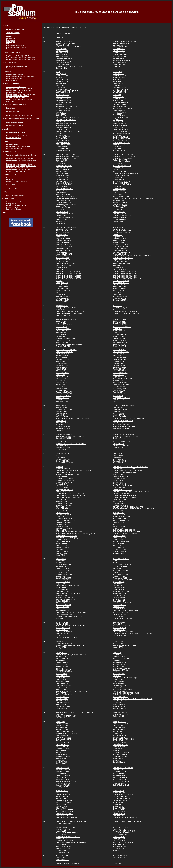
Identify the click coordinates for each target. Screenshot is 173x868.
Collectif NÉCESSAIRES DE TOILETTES (71, 626)
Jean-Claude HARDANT (65, 409)
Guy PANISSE (118, 655)
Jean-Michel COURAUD (65, 218)
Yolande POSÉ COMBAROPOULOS (126, 693)
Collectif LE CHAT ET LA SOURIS (68, 497)
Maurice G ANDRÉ (120, 56)
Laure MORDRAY (63, 607)
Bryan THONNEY (62, 804)
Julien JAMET (61, 442)
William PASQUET (63, 658)
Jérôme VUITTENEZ (64, 852)
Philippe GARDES (119, 354)
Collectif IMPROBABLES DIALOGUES (70, 436)
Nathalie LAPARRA (120, 488)
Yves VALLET (61, 831)
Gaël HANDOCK (119, 407)
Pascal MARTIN (119, 572)
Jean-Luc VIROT (62, 850)
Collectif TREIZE (119, 816)
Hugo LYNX (60, 555)
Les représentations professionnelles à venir (22, 160)
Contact (5, 213)
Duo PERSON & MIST (64, 672)
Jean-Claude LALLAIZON (65, 480)
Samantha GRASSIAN (121, 384)
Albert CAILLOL (62, 162)
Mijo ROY (116, 760)
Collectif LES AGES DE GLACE (124, 530)
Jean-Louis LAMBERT (64, 482)
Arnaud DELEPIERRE (64, 254)
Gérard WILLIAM (119, 858)
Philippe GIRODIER (63, 377)
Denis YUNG (117, 864)
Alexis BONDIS (118, 122)
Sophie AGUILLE (62, 51)
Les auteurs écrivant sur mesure (18, 96)
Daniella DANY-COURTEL (122, 231)
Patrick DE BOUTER (120, 239)
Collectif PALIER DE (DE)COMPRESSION (71, 655)
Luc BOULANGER (63, 135)
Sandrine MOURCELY (64, 614)
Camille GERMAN (63, 367)
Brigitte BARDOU (119, 80)
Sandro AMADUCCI (63, 55)
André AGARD (61, 49)
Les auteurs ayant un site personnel (19, 89)
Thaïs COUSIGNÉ (119, 218)
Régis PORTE (61, 693)
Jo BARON (117, 81)
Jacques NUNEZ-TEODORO (66, 637)
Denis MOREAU (119, 607)
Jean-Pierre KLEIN (120, 459)
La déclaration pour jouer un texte (18, 146)
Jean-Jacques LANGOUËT (123, 486)
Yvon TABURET (62, 791)
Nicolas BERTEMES (120, 106)
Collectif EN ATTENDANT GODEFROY (70, 311)
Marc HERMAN (118, 413)
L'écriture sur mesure (14, 138)
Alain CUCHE (61, 221)
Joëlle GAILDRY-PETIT (65, 352)
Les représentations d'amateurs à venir (20, 159)
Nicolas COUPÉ (62, 216)
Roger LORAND (62, 551)
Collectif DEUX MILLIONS (65, 264)
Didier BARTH (118, 83)
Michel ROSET (118, 751)
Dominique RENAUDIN (64, 731)
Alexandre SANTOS (63, 770)
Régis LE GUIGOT (120, 503)
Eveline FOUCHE (119, 338)
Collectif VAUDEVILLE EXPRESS (68, 837)
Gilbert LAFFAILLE (63, 476)
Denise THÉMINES (120, 800)
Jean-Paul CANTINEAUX (122, 166)
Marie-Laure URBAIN (64, 823)
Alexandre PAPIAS (63, 657)
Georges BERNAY (119, 104)
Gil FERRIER (118, 329)
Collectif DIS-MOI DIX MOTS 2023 (68, 277)
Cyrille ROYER (62, 762)
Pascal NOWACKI (119, 635)
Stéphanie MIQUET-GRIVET (66, 599)
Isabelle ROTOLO (63, 754)
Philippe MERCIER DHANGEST (68, 586)
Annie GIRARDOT (63, 373)
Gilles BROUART (119, 147)
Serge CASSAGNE (63, 170)
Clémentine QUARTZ (120, 712)
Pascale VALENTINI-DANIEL (67, 827)
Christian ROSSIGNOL (121, 752)
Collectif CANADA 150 (64, 166)
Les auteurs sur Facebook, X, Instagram (21, 90)
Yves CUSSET (61, 223)
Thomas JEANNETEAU (121, 442)
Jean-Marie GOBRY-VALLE (123, 379)
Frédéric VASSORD (120, 835)
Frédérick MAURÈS (120, 578)
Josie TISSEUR (118, 806)
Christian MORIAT (119, 609)
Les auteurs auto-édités (15, 126)
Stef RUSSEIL (61, 764)
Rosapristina (117, 749)
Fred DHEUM (118, 265)
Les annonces (11, 178)
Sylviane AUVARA (119, 64)
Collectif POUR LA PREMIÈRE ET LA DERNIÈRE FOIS (133, 699)
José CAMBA (61, 164)
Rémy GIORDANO (120, 371)
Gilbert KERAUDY (63, 453)
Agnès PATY (61, 660)
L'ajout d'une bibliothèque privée (18, 56)
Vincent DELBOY (62, 252)
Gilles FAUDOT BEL (120, 323)
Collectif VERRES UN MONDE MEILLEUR (71, 843)
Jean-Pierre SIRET (120, 775)
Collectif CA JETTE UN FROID (124, 156)
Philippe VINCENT (120, 846)
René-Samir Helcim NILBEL (66, 632)
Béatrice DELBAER (120, 250)
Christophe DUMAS (63, 296)
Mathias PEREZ (119, 666)
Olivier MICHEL (62, 595)
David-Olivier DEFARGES (122, 246)
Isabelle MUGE (118, 616)
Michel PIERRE (118, 680)
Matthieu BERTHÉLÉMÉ (65, 108)
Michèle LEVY (118, 540)
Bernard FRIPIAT (119, 344)
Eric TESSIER (61, 798)
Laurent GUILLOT (119, 394)
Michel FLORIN (118, 336)
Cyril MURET (61, 618)
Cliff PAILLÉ (117, 653)
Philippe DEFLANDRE (121, 248)
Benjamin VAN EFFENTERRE (67, 833)
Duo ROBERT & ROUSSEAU (123, 739)
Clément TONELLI (119, 808)
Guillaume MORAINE (64, 605)
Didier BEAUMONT (63, 93)
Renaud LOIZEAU (119, 549)
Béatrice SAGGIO (63, 768)
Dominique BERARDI (121, 103)
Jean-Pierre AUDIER (120, 62)
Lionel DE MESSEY (63, 242)
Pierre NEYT (117, 624)
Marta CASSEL (118, 170)
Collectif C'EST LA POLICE (66, 154)
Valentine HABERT (63, 405)
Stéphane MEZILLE (63, 591)
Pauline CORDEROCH (121, 204)
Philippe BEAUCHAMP (121, 89)
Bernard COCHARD (63, 195)
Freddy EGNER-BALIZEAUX (66, 308)
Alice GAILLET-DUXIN (121, 352)
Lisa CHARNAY (118, 179)
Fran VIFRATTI (118, 844)
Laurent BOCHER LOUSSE (66, 120)
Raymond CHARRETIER (65, 181)
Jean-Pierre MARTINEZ (121, 574)
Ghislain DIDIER (119, 267)
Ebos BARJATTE (62, 81)
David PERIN (61, 668)
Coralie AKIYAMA (119, 51)
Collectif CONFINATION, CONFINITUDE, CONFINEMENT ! (134, 198)
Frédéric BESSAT (119, 110)
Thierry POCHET (62, 687)
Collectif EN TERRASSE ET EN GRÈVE (127, 313)
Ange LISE (60, 549)
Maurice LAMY (61, 484)
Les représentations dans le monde (19, 169)
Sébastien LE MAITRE (121, 505)
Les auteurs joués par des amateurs (19, 164)
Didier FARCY (61, 321)
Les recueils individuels (15, 75)
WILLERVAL (61, 858)
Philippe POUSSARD (120, 701)
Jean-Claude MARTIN (121, 570)
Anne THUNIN (118, 804)
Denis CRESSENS (120, 219)
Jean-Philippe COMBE (121, 196)
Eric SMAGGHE (62, 777)
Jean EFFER (117, 306)
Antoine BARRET (62, 83)
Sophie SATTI (118, 770)
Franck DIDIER (62, 267)
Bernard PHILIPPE (63, 676)
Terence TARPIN (119, 793)
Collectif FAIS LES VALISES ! (67, 319)
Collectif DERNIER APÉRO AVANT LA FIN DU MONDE (133, 256)
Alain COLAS (118, 195)
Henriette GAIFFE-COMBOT (66, 350)
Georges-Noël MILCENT (65, 597)
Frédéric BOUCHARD (121, 129)
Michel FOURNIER (120, 340)
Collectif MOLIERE (63, 601)
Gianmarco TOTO (119, 810)
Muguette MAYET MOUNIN (123, 580)
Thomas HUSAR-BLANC (122, 428)
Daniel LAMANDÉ (119, 480)
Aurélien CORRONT (120, 206)
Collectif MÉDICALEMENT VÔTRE (69, 593)
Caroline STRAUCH (63, 785)
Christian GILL (61, 371)
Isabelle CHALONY (63, 175)
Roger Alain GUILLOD (64, 394)
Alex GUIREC (118, 396)
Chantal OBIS (118, 641)
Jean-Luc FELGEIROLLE (122, 327)
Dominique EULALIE (64, 315)
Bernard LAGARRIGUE (121, 476)
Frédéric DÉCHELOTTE (121, 264)
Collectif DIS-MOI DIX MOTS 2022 (125, 275)
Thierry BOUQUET (63, 137)
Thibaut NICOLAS (119, 628)
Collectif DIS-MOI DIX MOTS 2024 (125, 277)
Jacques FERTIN (119, 331)
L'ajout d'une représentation (16, 171)
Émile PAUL (117, 660)
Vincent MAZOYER (63, 582)
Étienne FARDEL (119, 321)
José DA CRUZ (118, 227)
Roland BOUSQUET (63, 141)
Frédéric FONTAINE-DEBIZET (67, 338)
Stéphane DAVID (119, 237)
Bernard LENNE (119, 522)
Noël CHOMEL (118, 187)
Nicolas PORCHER (120, 691)
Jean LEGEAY (61, 517)
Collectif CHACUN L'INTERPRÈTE (125, 173)
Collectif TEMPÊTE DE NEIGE (124, 795)
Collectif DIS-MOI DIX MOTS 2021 (68, 275)
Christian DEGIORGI (64, 250)
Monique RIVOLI (119, 737)
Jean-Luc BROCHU (63, 147)
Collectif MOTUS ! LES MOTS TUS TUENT (72, 612)
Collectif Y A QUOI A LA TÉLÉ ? (67, 864)
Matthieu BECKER (63, 95)
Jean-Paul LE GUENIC (64, 503)
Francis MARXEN (119, 576)
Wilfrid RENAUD (119, 729)
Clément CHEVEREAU (121, 183)
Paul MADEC (61, 559)
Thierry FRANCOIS (120, 342)
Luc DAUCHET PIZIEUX (122, 233)
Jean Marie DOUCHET (121, 283)
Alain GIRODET (119, 375)
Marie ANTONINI (119, 58)
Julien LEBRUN (62, 511)
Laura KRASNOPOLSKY (65, 463)
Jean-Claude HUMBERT (65, 427)
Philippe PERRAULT (63, 670)
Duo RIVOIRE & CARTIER (66, 737)
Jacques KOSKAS (119, 461)
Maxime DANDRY (119, 229)
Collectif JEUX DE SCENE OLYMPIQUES (71, 444)
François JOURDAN (63, 448)
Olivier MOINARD (119, 599)
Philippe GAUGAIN (120, 357)
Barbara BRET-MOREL (65, 145)
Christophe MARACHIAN (122, 565)
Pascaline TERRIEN (120, 797)
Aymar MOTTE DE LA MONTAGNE (126, 611)
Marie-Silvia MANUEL (64, 565)
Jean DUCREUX (119, 290)
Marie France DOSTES (121, 281)
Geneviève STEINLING (121, 781)
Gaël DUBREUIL (62, 288)
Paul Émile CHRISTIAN (65, 189)
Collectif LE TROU (63, 509)
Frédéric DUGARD (120, 294)
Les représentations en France (17, 168)
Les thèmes (11, 38)
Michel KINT (61, 457)
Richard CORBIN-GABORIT (66, 204)
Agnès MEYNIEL (119, 589)
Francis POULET (62, 699)
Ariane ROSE (61, 751)
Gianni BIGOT (61, 114)
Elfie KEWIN (117, 453)
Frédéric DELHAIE (120, 254)
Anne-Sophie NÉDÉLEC (122, 626)
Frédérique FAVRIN (120, 325)
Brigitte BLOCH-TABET (121, 118)
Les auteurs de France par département (20, 94)
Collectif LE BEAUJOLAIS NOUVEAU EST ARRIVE (131, 492)
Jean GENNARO (62, 363)
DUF (58, 292)
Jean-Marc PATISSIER (121, 658)
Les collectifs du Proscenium (17, 66)
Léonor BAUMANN (120, 87)
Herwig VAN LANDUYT (121, 833)
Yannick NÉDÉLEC (63, 628)
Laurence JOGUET (63, 446)
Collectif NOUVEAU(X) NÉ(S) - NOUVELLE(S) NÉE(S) (132, 634)
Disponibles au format (16, 47)
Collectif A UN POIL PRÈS (66, 43)
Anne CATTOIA (62, 172)
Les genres (10, 36)
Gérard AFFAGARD (120, 47)
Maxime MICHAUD (120, 593)
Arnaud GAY (61, 361)
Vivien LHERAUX (62, 543)
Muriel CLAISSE (62, 191)
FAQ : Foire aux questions (16, 195)
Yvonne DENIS (62, 256)
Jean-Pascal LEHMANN (65, 519)
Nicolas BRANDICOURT (122, 143)
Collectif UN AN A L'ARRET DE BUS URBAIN (129, 821)
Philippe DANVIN (62, 231)
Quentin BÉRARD (119, 112)
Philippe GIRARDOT (120, 373)
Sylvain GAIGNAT (119, 350)
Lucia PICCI (117, 676)
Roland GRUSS (62, 388)
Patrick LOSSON (62, 553)
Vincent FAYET (62, 327)
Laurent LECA (118, 511)
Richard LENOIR (62, 524)
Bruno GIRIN (61, 375)
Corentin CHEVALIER (64, 183)
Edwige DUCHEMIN (63, 290)
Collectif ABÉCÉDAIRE (121, 43)
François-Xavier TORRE (65, 810)
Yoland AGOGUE (119, 49)
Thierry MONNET (119, 601)
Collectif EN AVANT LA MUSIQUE (125, 311)
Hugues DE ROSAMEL (121, 244)
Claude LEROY (62, 530)
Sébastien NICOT (119, 630)
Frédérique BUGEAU (64, 150)
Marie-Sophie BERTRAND (122, 108)
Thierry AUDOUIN (63, 64)
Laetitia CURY (118, 221)
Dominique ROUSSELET (122, 756)
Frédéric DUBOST (119, 287)
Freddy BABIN (61, 74)
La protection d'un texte (15, 148)
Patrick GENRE (118, 363)
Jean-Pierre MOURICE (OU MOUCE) (70, 616)
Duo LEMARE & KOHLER (65, 520)
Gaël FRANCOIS (62, 342)
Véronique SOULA (63, 779)
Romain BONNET (119, 127)
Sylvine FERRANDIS (64, 329)
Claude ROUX (61, 758)
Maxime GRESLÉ (62, 386)
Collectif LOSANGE (120, 551)
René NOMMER (62, 634)
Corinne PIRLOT (62, 683)
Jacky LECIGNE (119, 513)
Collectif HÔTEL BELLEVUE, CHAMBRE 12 (129, 419)
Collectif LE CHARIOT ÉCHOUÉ (124, 496)
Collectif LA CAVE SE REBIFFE (124, 469)
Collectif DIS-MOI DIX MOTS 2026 (68, 279)
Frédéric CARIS (119, 168)
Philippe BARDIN (62, 80)
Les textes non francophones (17, 181)
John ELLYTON (118, 310)
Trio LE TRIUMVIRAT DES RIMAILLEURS (128, 507)
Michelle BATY (61, 87)
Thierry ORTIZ (61, 647)
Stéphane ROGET (63, 745)
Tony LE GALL (118, 501)
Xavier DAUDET (62, 235)
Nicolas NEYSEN (62, 624)
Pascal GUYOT (118, 400)
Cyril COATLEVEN (120, 193)
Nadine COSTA (118, 208)
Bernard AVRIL (62, 68)
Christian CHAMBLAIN (121, 175)
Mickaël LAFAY (118, 474)
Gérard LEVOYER (63, 540)
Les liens (10, 180)
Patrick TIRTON (62, 806)
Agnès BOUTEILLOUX (121, 141)
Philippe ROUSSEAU (120, 754)
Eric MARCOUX (62, 566)
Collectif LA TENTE (63, 473)
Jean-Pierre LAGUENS (64, 478)
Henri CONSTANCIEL (64, 200)
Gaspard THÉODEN (63, 802)
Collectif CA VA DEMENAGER (67, 158)
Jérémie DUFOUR (63, 294)
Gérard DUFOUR (119, 292)
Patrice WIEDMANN (120, 856)
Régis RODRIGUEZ (63, 743)
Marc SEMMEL (62, 774)
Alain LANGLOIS (62, 486)
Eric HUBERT (61, 421)
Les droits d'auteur (13, 145)
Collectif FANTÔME (120, 319)
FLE (8, 44)
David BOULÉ (118, 135)
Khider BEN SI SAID (63, 101)
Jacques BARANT (119, 78)
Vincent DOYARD (119, 285)
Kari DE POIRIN (119, 242)
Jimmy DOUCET (62, 283)
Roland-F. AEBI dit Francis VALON (68, 47)
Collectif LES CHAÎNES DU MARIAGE (70, 532)
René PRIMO (61, 705)
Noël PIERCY (61, 680)
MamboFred (61, 563)
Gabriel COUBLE (119, 212)
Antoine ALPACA (62, 53)
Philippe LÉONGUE (63, 542)
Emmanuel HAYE (119, 411)
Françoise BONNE (63, 126)
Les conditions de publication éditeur (19, 115)
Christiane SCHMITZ (120, 772)
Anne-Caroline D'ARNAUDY (66, 227)
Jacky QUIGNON (119, 716)
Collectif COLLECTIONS (65, 196)
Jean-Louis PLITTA (120, 683)
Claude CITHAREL (120, 189)
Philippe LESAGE (119, 536)
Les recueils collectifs (14, 78)
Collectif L (60, 467)
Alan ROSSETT (62, 752)
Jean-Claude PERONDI (121, 668)
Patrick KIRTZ (118, 457)
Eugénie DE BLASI (63, 239)
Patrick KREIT (118, 463)
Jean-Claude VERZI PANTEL (123, 843)
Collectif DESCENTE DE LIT (123, 258)
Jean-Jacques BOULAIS (122, 133)
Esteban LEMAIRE (120, 519)
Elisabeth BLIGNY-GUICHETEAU (68, 118)
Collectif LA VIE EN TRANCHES (124, 473)
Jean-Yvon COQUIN (63, 202)
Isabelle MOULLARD (120, 612)
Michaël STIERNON (63, 783)
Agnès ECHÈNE (62, 306)
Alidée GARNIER (62, 356)
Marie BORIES (61, 129)
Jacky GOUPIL (118, 380)
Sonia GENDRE (119, 361)
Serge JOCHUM (119, 444)
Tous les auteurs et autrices (16, 87)
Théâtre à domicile (13, 33)
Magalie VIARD (62, 844)
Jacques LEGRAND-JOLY (122, 517)
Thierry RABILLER (120, 722)
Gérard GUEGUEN (120, 388)
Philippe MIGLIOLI (119, 595)
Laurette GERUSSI (120, 367)
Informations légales (14, 209)
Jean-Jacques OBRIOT (65, 643)
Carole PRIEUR (119, 703)
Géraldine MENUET (120, 584)
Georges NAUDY (119, 622)
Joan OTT (60, 649)
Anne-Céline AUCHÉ (64, 62)
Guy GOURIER (62, 382)
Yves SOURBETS (119, 779)
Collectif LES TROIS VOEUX (66, 536)
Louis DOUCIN (62, 285)
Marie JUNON (61, 450)
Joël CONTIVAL (119, 200)
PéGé (115, 672)
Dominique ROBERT (64, 739)
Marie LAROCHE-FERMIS (122, 490)
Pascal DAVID (61, 237)
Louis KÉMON (61, 455)
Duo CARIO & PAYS (63, 168)
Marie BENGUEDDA (63, 103)
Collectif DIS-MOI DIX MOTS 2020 (125, 273)
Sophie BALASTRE (120, 76)
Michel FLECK (61, 334)
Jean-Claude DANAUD (64, 229)
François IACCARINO (64, 434)
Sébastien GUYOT (63, 402)
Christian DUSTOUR (120, 300)
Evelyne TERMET (63, 797)
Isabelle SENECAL (120, 774)
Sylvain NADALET (63, 622)
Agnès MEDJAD (119, 582)
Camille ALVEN (118, 53)
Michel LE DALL (62, 499)
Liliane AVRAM (118, 66)
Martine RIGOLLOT (120, 735)
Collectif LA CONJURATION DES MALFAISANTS (74, 471)
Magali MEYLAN (62, 589)
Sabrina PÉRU (61, 674)
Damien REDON (119, 728)
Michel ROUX (118, 758)
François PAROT (119, 657)
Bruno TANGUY (119, 791)
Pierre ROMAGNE (63, 747)
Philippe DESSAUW (120, 262)
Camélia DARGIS (62, 233)
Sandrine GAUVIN (119, 359)
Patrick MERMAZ (119, 588)
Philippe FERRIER (63, 331)
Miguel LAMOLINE (120, 482)
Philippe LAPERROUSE (65, 490)
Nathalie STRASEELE (121, 783)
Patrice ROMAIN (119, 747)
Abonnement (11, 101)
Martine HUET (118, 423)
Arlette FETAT (61, 333)
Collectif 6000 (61, 37)
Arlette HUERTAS (63, 423)
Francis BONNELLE (120, 126)
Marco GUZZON (119, 402)
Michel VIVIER (118, 850)
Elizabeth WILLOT (63, 860)
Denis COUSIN (62, 219)
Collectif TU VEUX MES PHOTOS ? (126, 818)
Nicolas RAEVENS (63, 724)
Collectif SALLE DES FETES (123, 768)
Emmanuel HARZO (120, 409)
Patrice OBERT (62, 641)
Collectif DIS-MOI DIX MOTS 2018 (125, 271)
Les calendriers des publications (18, 136)
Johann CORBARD (120, 202)
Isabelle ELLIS (61, 310)
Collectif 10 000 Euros (64, 33)
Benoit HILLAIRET (119, 417)
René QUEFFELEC (63, 714)
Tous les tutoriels (12, 188)
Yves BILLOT (118, 114)
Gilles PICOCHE (62, 678)
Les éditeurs (11, 108)
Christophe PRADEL (64, 703)
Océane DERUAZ (63, 258)
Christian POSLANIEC (64, 695)
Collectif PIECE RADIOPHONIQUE (125, 678)
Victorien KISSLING (63, 459)
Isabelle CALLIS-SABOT (122, 162)
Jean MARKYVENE (63, 568)
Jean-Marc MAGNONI (121, 559)
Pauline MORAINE (120, 605)
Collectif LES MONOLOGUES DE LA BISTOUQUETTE (76, 534)
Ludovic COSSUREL (64, 208)
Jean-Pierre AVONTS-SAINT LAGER (69, 66)
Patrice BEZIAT (62, 112)
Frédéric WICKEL (62, 856)
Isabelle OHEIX (118, 643)
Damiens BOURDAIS (120, 137)
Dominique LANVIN (63, 488)
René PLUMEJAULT (120, 685)
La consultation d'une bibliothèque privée (21, 59)
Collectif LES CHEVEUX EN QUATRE (126, 532)
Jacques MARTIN (62, 570)
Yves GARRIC (118, 356)
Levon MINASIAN (119, 597)
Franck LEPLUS (62, 526)
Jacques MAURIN (63, 580)
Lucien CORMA (62, 206)
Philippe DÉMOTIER (63, 265)
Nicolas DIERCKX (119, 269)
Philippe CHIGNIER (63, 187)
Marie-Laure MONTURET (122, 603)
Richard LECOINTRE (64, 515)
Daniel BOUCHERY (120, 131)
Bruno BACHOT (119, 74)
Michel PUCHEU (119, 706)
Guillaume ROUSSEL (64, 756)
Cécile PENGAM (62, 666)
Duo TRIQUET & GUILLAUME (67, 818)
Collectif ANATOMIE (120, 55)
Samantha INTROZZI (64, 438)
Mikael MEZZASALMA (121, 591)
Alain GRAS (60, 384)
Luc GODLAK (61, 380)
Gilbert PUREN (62, 708)
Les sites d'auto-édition (15, 122)
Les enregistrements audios (16, 49)
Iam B (58, 72)
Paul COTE (60, 210)
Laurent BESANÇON (64, 110)
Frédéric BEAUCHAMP (64, 89)
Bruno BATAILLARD (120, 85)
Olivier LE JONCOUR (64, 505)
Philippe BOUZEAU (63, 143)
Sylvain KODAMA (62, 461)
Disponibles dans (16, 45)
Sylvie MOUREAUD (120, 614)
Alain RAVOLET (119, 726)
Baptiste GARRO (62, 357)
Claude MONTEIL (63, 603)
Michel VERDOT (119, 837)
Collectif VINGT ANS (64, 848)
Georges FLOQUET (120, 334)
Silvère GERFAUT (119, 365)
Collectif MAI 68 (62, 561)
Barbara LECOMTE (120, 515)
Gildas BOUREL (62, 139)
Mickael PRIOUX (119, 705)
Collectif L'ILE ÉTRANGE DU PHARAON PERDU (130, 467)
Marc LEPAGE (118, 524)
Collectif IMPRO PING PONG (123, 434)
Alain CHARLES (62, 179)
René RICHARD (62, 735)
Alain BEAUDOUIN (120, 91)
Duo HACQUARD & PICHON (123, 405)
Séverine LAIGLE (119, 478)
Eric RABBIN (61, 722)
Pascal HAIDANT (62, 407)
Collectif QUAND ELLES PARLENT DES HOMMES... (75, 712)
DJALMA (59, 281)
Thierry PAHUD (62, 653)
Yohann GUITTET (63, 398)
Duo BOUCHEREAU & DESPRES (68, 131)
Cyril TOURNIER (119, 812)
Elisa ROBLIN (61, 741)
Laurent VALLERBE (120, 829)
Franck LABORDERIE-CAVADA (68, 474)
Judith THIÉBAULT (120, 802)
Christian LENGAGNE (64, 522)
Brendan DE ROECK (64, 244)
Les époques (11, 40)
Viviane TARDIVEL (63, 793)
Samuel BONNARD (120, 124)
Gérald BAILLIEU (62, 76)
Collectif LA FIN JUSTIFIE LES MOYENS (128, 471)
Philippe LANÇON (119, 484)
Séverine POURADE (64, 701)
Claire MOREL (61, 609)
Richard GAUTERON (64, 359)
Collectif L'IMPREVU (64, 469)
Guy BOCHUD (118, 120)
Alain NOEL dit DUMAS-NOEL (124, 632)
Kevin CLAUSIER (119, 191)
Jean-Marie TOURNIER (65, 814)
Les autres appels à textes (16, 68)
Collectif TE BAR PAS (64, 795)
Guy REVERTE (118, 733)
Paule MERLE (61, 588)
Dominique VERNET (120, 839)
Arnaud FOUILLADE (63, 340)
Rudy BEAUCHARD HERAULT (67, 91)
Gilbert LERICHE (119, 528)
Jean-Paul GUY (62, 400)
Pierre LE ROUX (62, 507)
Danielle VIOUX (119, 848)
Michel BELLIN (118, 97)
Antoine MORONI (62, 611)
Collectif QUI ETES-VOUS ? (66, 716)
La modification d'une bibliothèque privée (21, 57)
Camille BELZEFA (119, 99)
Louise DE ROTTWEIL (64, 246)
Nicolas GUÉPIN (119, 390)
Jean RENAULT (119, 731)
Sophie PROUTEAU (63, 706)
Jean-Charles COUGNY (65, 214)
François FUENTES (63, 346)
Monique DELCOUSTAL (122, 252)
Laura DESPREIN (63, 262)
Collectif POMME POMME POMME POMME (72, 691)
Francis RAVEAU (62, 726)
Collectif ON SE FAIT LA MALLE (124, 645)
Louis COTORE (118, 210)
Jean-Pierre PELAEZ (120, 662)
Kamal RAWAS (62, 728)
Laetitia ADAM (118, 45)
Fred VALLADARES (63, 829)
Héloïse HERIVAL (63, 413)
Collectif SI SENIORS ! (64, 775)
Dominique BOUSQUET (121, 139)
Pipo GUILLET (118, 392)
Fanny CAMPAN (119, 164)
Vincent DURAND (63, 298)
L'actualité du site (13, 207)
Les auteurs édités (13, 112)
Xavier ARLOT (61, 60)
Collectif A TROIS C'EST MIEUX (124, 41)
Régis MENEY (61, 584)
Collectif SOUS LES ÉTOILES (67, 781)
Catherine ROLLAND (120, 745)
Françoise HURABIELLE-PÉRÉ (124, 427)
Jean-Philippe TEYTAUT (65, 800)
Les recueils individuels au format (20, 77)
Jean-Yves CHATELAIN (121, 181)
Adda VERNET (62, 839)
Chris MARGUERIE (120, 566)
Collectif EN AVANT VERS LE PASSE (70, 313)
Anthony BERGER (63, 104)
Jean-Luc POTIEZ (63, 697)
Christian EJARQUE (120, 308)
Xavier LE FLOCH (63, 501)
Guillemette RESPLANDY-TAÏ (67, 733)
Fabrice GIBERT (119, 369)
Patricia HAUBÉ (62, 411)
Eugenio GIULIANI (120, 377)
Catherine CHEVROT (64, 185)
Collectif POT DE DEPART (122, 695)
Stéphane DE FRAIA (120, 241)
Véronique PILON (62, 681)
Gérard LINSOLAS (120, 547)
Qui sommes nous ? (14, 202)
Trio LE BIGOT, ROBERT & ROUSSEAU (71, 494)
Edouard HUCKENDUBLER (123, 421)
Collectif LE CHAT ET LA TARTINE (125, 497)
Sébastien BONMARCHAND (66, 124)
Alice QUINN (61, 718)
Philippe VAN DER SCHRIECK (124, 831)
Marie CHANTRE (62, 177)
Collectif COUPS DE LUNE (123, 216)
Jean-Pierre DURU (63, 300)
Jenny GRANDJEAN (120, 382)
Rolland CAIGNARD (120, 160)
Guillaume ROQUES (63, 749)
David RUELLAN (119, 762)
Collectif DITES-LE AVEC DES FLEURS (127, 279)
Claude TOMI (61, 808)
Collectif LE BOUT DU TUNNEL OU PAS (71, 496)
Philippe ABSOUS (63, 45)
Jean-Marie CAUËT (120, 172)
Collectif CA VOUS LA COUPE (124, 158)
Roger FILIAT (118, 333)
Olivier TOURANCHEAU (65, 812)
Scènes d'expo (12, 80)
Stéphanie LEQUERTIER (65, 528)
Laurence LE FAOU (120, 499)
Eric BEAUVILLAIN (120, 93)
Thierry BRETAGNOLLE (122, 145)
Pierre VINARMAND (63, 846)
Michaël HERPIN (62, 415)
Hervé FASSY (61, 323)
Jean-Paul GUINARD (64, 396)
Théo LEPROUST (119, 526)
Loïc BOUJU (61, 133)
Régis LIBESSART (63, 545)
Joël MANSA (117, 563)
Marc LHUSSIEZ (119, 543)
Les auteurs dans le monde (16, 92)
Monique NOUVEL (63, 635)
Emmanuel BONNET (64, 127)
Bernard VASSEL (62, 835)
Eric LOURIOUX (119, 553)
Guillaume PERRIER (120, 670)
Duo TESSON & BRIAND (122, 798)
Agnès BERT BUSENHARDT (67, 106)
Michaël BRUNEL (62, 149)
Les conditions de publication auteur (19, 99)
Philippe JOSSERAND (121, 446)
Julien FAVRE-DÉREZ (64, 325)
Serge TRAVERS (62, 816)
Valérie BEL (117, 95)
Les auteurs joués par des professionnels (21, 166)
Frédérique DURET (120, 298)
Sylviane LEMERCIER (121, 520)
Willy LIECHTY (118, 545)
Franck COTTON (62, 212)
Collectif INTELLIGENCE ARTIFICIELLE (127, 436)
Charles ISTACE (119, 438)
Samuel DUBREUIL (120, 288)
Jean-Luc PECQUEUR (64, 662)
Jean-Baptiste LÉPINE (121, 542)
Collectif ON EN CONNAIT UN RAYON (70, 645)
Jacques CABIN (62, 160)
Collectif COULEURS (120, 214)
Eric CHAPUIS (118, 177)
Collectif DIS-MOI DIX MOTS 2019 (68, 273)
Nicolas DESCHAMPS (64, 260)
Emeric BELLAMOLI (63, 97)
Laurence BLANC (119, 116)
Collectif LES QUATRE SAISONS (125, 534)
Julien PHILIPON (119, 674)
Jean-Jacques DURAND (122, 296)
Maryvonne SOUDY (120, 777)
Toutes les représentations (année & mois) (21, 155)
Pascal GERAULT (63, 365)
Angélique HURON (63, 428)
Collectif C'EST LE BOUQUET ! (124, 154)
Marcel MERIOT (119, 586)
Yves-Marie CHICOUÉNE (122, 185)
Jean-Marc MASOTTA (64, 578)
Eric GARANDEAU (63, 354)
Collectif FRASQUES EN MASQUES (69, 344)
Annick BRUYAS (119, 149)
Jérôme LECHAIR (63, 513)
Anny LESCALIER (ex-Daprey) (67, 538)
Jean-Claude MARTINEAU (66, 574)
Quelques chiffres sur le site (16, 205)
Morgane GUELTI (62, 390)
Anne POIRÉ (117, 687)
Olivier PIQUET (118, 681)
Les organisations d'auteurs (16, 98)
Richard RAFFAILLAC (121, 724)
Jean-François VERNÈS (65, 841)
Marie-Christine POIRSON (122, 689)
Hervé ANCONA (62, 56)
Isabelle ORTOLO (119, 647)
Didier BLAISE (61, 116)
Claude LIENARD (62, 547)
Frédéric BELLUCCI (63, 99)
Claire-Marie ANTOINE (64, 58)
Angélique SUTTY (63, 787)
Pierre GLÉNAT (62, 379)
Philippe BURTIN (119, 150)
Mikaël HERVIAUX (120, 415)
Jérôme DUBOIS (62, 287)
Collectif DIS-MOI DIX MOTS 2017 (68, 271)
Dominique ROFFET (120, 743)
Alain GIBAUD (61, 369)
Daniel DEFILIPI (62, 248)
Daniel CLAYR (61, 193)
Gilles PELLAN (62, 664)
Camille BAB (117, 72)
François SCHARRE (63, 772)
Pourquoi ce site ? (13, 204)
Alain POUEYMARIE (120, 697)
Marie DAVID (118, 235)
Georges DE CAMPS (64, 241)
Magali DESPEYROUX (121, 260)
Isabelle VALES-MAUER (122, 827)
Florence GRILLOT (120, 386)
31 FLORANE (61, 336)
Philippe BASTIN (62, 85)
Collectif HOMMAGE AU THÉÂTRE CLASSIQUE (74, 419)
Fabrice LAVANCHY (63, 492)
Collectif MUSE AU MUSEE (123, 618)
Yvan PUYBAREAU (120, 708)
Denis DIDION (61, 269)
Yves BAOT (60, 78)
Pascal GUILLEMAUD (64, 392)
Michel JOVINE (118, 448)
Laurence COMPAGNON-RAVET (68, 198)
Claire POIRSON (62, 689)
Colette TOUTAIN (119, 814)
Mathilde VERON (119, 841)
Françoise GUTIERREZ (121, 398)
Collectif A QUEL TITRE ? (65, 41)
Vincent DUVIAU (62, 302)
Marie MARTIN (62, 572)
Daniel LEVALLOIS (120, 538)
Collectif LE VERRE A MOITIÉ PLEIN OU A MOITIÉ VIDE (133, 509)
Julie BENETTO (119, 101)
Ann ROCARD (118, 741)
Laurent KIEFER (119, 455)
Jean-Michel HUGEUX (121, 425)
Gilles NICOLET (62, 630)
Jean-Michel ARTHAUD (121, 60)
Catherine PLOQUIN (63, 685)
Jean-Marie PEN (119, 664)
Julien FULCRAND (120, 346)
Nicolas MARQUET (120, 568)
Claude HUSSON (62, 430)
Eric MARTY (61, 576)
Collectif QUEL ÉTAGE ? (122, 714)
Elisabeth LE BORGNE (121, 494)
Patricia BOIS (61, 122)
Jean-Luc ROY (61, 760)
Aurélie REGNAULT (63, 729)
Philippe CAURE (62, 173)
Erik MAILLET (118, 561)
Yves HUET (60, 425)
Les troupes (11, 42)
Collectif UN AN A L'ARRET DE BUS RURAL (72, 821)
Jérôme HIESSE (62, 417)
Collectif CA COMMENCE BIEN (67, 156)
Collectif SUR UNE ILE (121, 785)
